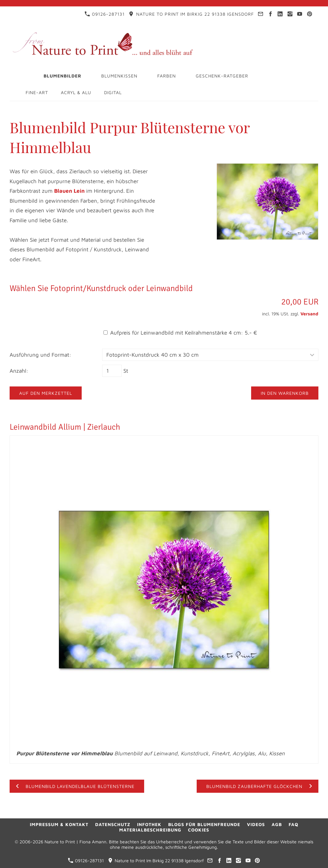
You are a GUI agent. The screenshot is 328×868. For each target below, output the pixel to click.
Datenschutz (113, 824)
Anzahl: (19, 371)
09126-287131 (105, 14)
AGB (277, 824)
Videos (256, 824)
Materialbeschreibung (150, 830)
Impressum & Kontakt (59, 824)
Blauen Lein (69, 191)
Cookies (199, 830)
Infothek (149, 824)
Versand (309, 314)
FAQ (293, 824)
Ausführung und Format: (41, 355)
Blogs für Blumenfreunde (204, 824)
